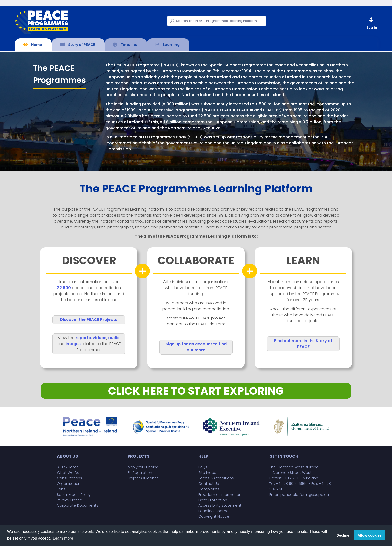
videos (99, 338)
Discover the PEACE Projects (88, 320)
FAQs (203, 467)
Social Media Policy (74, 495)
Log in (372, 22)
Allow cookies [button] (370, 535)
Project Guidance (143, 478)
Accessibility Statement (220, 505)
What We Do (68, 473)
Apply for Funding (143, 467)
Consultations (70, 478)
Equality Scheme (214, 511)
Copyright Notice (214, 516)
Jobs (61, 489)
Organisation (69, 484)
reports (83, 338)
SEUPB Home (68, 467)
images (73, 344)
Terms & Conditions (216, 478)
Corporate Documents (78, 505)
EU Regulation (140, 473)
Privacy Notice (70, 500)
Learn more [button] (63, 538)
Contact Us (209, 484)
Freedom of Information (220, 495)
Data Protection (213, 500)
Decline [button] (343, 535)
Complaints (209, 489)
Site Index (207, 473)
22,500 (64, 288)
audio (114, 338)
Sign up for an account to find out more (196, 347)
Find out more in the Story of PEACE (303, 344)
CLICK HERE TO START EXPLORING (196, 391)
